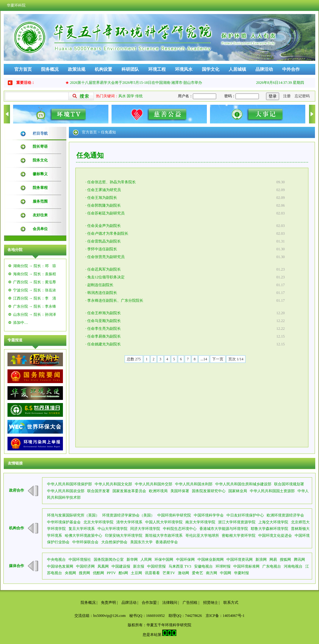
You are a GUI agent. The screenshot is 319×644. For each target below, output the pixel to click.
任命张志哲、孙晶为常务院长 (112, 182)
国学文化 (211, 69)
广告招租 (190, 603)
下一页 (218, 359)
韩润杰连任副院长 (102, 293)
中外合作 (291, 69)
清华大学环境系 (129, 522)
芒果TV (169, 573)
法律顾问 (170, 603)
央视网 (70, 573)
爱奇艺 (198, 573)
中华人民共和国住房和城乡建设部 (243, 484)
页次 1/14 (236, 359)
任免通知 (108, 132)
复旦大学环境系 (82, 529)
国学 (131, 96)
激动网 (183, 573)
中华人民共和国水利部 (194, 484)
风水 (122, 96)
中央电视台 (56, 560)
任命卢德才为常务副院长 (108, 233)
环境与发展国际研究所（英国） (73, 515)
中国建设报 (121, 566)
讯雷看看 (152, 573)
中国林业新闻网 (211, 560)
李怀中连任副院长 (102, 249)
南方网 (212, 573)
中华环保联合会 (85, 542)
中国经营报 (156, 566)
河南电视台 (293, 566)
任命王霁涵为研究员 (104, 190)
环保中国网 (164, 560)
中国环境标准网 (246, 566)
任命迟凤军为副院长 (104, 269)
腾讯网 (299, 560)
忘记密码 (302, 96)
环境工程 (157, 69)
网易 (273, 560)
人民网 (146, 560)
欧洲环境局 (158, 491)
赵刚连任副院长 (100, 285)
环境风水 (184, 69)
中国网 (226, 573)
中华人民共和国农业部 (66, 491)
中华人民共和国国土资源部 (272, 491)
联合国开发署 (98, 491)
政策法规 (77, 69)
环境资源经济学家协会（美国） (128, 515)
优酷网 (98, 573)
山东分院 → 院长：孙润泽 (35, 315)
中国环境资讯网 (240, 560)
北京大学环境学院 (98, 522)
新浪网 (261, 560)
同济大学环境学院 (145, 529)
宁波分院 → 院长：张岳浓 (35, 290)
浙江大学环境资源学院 (237, 522)
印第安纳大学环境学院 (124, 536)
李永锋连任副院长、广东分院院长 (115, 300)
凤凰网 (103, 566)
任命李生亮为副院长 (104, 329)
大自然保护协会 (114, 542)
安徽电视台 (203, 566)
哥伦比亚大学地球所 (202, 536)
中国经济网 (85, 566)
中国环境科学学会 (209, 515)
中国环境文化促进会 (275, 536)
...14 (204, 359)
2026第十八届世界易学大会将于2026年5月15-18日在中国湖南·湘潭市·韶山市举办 (138, 83)
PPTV (111, 573)
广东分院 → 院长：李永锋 (35, 306)
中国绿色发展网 (60, 566)
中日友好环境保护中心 (245, 515)
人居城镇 (237, 69)
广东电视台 (272, 566)
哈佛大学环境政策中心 (83, 536)
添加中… (21, 323)
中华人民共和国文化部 (113, 484)
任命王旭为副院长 (102, 198)
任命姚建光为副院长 (104, 344)
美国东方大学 (141, 542)
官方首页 (23, 69)
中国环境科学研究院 (174, 515)
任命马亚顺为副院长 (104, 321)
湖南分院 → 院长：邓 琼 (35, 266)
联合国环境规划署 (289, 484)
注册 (287, 96)
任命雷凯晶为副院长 (104, 241)
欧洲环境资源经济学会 (285, 515)
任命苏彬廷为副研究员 (106, 213)
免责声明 (108, 603)
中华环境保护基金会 (64, 522)
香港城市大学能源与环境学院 (224, 529)
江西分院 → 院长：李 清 (35, 298)
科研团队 (130, 69)
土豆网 (136, 573)
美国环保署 (180, 491)
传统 (139, 96)
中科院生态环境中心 (180, 529)
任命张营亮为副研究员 (106, 257)
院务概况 (50, 69)
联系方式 (231, 603)
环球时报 (223, 566)
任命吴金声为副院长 (104, 226)
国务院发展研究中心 (209, 491)
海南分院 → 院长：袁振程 (35, 274)
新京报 (139, 566)
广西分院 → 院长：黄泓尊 (35, 282)
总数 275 (134, 359)
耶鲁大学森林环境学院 (269, 529)
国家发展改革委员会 (129, 491)
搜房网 (84, 573)
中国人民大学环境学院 (164, 522)
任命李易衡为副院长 (104, 336)
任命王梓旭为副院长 (104, 313)
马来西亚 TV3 (180, 566)
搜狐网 (285, 560)
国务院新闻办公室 (109, 560)
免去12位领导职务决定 (106, 277)
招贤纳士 (211, 603)
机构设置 (103, 69)
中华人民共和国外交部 (154, 484)
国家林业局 (238, 491)
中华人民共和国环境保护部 (69, 484)
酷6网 (123, 573)
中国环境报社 (80, 560)
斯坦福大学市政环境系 (164, 536)
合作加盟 (149, 603)
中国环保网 (185, 560)
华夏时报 (241, 573)
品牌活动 (264, 69)
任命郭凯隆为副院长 (104, 205)
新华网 (132, 560)
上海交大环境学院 (273, 522)
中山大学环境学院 (112, 529)
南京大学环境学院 (200, 522)
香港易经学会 (167, 542)
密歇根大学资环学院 (239, 536)
